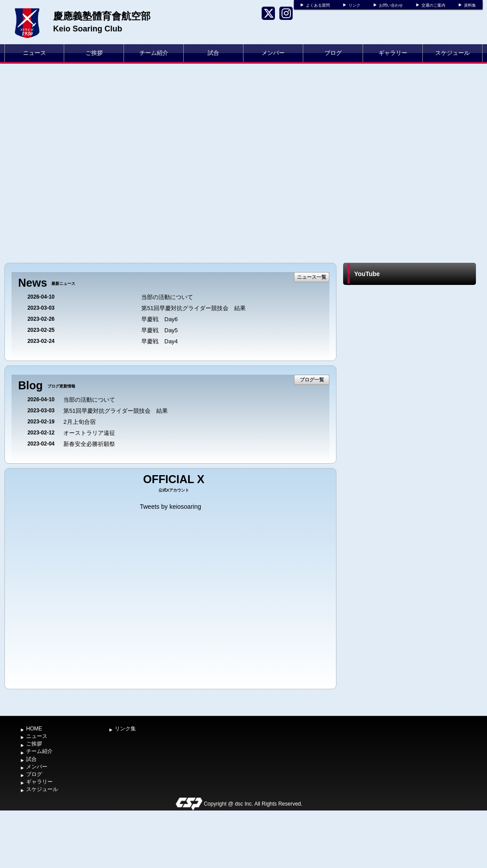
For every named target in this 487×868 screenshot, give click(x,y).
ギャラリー (393, 53)
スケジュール (452, 53)
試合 (213, 53)
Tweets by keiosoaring (171, 507)
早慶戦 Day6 (159, 319)
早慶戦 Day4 (159, 341)
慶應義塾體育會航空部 (102, 16)
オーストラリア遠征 (89, 433)
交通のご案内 (433, 5)
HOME (34, 729)
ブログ (333, 53)
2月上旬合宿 (79, 422)
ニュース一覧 (312, 277)
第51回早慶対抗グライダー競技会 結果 (193, 308)
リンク (354, 5)
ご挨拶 (94, 53)
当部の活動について (167, 297)
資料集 (470, 5)
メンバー (273, 53)
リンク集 (125, 729)
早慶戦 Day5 (159, 330)
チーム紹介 (154, 53)
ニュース (35, 53)
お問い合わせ (391, 5)
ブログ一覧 (312, 380)
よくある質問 (318, 5)
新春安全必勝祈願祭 (89, 444)
